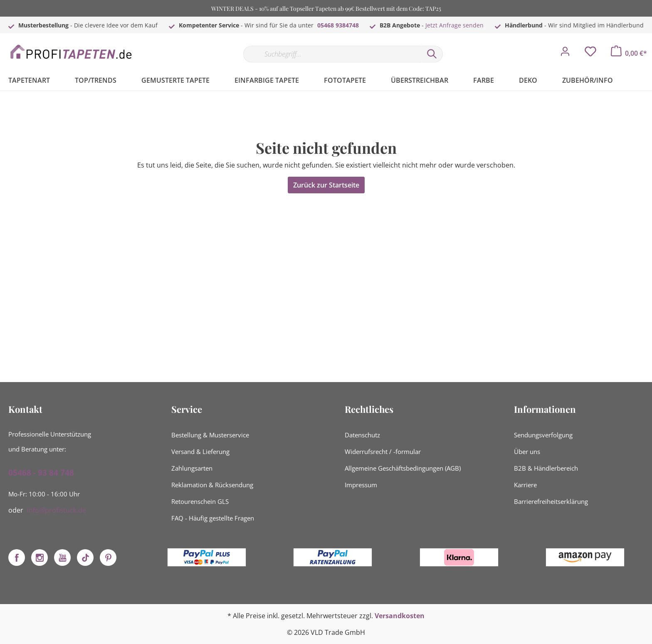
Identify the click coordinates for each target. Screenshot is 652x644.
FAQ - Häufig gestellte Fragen (213, 518)
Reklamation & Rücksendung (212, 485)
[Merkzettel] (590, 54)
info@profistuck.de (57, 510)
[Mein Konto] (565, 54)
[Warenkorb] (629, 53)
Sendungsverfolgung (543, 435)
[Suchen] (432, 54)
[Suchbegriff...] (332, 54)
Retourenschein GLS (200, 501)
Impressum (361, 485)
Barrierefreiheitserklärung (551, 501)
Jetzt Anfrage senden (454, 25)
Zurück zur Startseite (326, 185)
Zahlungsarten (192, 468)
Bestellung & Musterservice (210, 435)
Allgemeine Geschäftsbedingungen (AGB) (403, 468)
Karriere (525, 485)
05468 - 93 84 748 (41, 473)
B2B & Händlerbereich (546, 468)
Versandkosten (400, 616)
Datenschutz (362, 435)
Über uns (527, 452)
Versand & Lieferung (200, 452)
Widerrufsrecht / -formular (383, 452)
